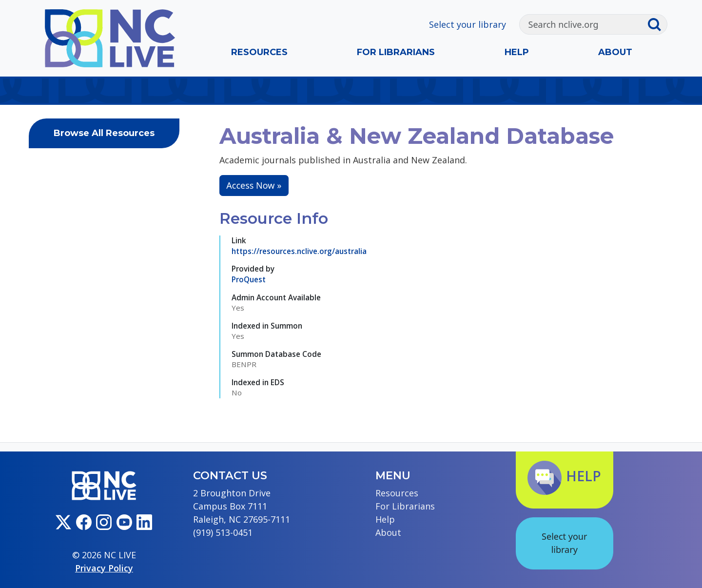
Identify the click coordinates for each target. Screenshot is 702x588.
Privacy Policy (104, 568)
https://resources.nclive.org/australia (299, 251)
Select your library (468, 24)
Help (517, 52)
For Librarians (396, 52)
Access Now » (254, 185)
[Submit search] (657, 24)
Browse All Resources (104, 133)
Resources (259, 52)
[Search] (583, 24)
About (615, 52)
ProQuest (249, 279)
